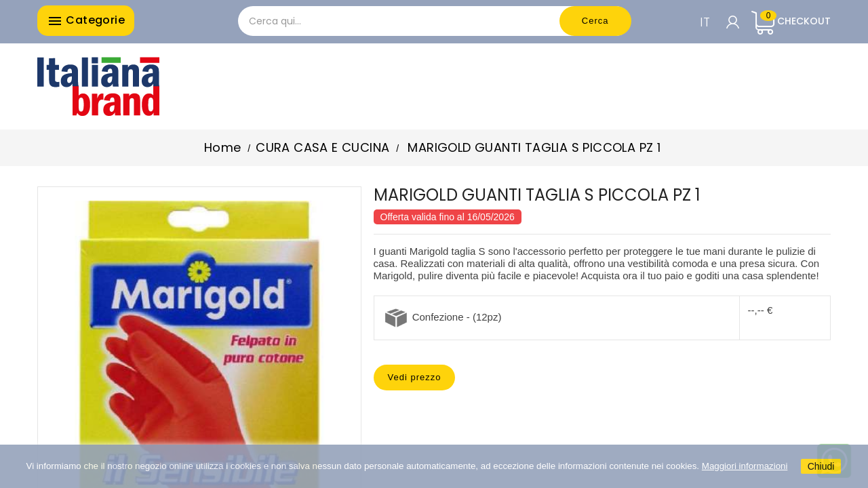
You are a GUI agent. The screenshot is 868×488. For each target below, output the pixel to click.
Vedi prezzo (415, 377)
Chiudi (821, 466)
